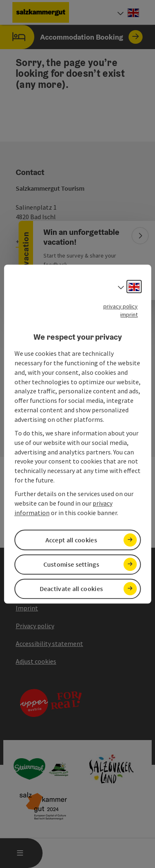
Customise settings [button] (71, 564)
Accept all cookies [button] (71, 540)
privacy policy (120, 306)
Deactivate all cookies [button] (72, 589)
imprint (129, 315)
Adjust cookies (36, 661)
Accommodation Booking (71, 37)
